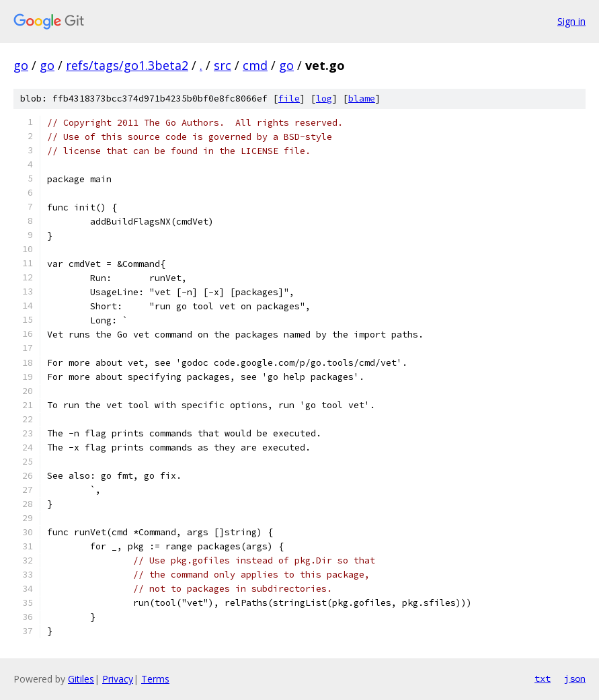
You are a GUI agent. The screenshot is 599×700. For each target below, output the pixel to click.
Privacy (118, 679)
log (324, 99)
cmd (255, 65)
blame (362, 99)
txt (543, 678)
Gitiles (81, 679)
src (223, 65)
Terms (155, 679)
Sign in (571, 21)
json (575, 678)
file (289, 99)
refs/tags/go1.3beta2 (127, 65)
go (21, 65)
